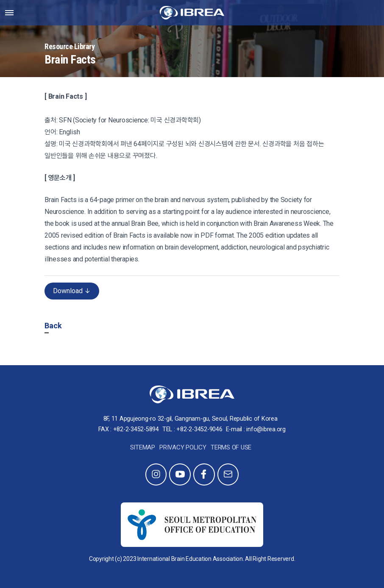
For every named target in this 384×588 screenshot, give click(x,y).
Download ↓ (72, 291)
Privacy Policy (183, 447)
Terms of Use (231, 447)
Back (53, 326)
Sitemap (143, 447)
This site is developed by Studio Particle (192, 569)
